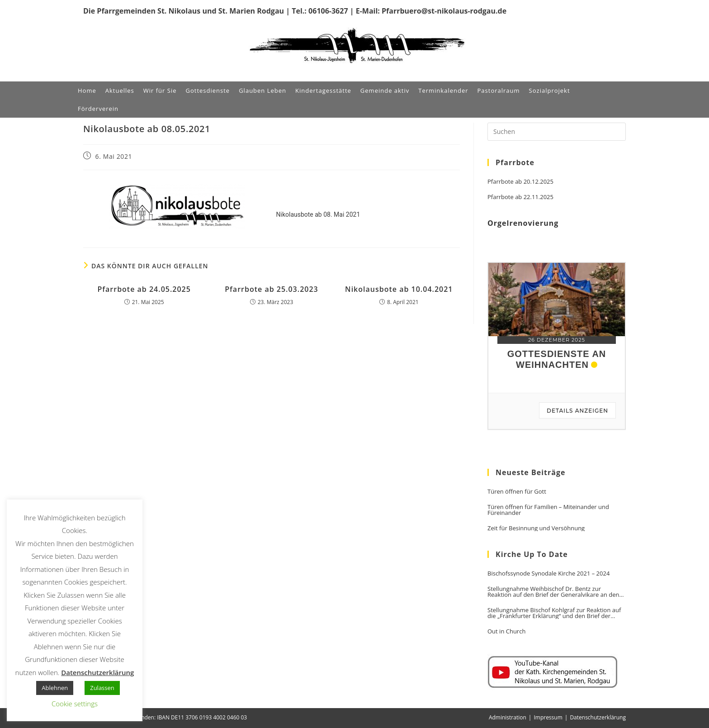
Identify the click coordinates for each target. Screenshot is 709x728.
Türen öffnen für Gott (517, 492)
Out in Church (506, 631)
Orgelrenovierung (523, 223)
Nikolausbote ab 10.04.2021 (399, 289)
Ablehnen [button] (55, 688)
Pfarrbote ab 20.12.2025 (520, 182)
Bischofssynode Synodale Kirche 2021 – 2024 (548, 573)
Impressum (548, 717)
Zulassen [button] (102, 688)
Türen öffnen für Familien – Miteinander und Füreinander (548, 510)
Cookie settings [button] (75, 704)
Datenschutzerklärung (598, 717)
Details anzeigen (577, 411)
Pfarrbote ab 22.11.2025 (520, 197)
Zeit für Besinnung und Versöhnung (536, 528)
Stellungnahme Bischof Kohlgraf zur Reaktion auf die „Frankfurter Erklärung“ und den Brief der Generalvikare (554, 613)
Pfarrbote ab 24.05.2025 (144, 289)
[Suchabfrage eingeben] (557, 132)
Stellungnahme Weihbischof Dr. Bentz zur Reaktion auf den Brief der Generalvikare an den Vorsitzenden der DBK (553, 592)
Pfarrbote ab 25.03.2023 (272, 289)
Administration (508, 717)
